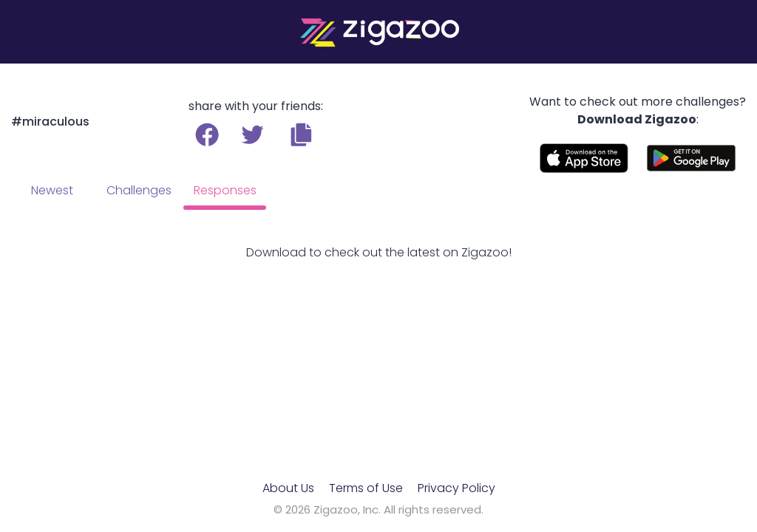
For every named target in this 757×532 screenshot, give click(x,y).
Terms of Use (366, 488)
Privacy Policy (456, 488)
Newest (52, 190)
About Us (288, 488)
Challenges (139, 190)
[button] (301, 134)
